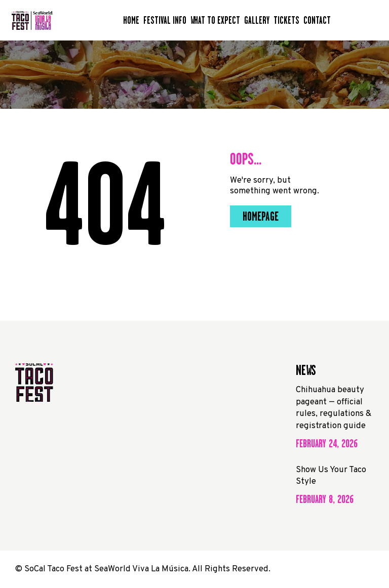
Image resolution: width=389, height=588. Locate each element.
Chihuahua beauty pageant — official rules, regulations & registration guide (334, 408)
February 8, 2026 (325, 499)
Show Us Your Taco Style (331, 476)
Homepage (261, 216)
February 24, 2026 (327, 444)
